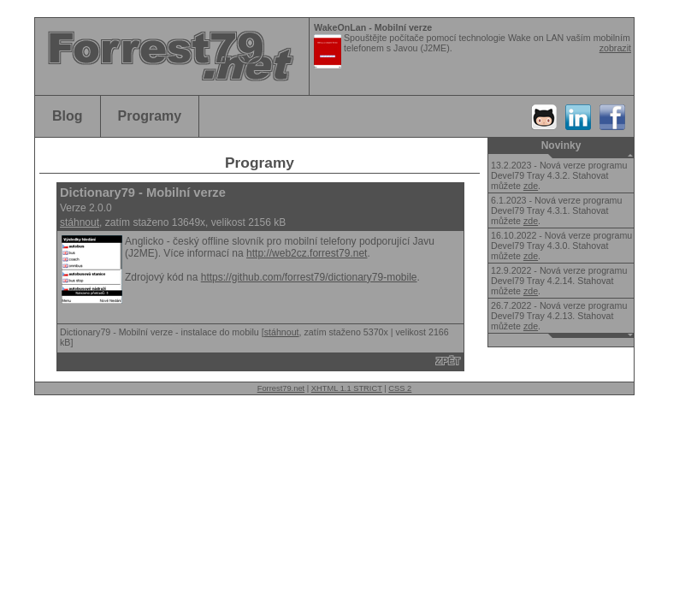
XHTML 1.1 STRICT (347, 388)
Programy (150, 116)
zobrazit (615, 48)
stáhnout (80, 222)
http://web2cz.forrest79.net (307, 253)
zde (531, 186)
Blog (68, 116)
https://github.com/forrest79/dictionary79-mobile (309, 277)
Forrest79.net (281, 388)
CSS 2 (400, 388)
